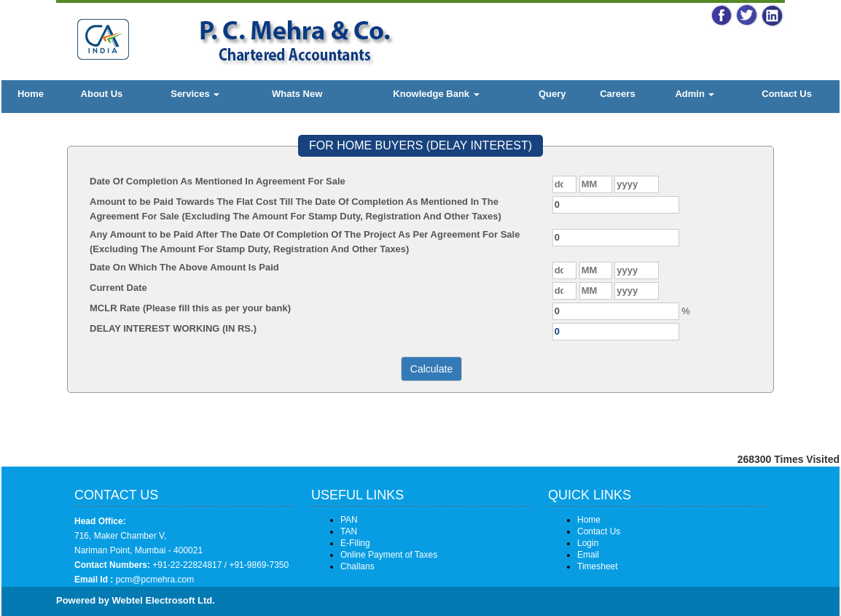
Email (588, 555)
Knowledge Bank (436, 94)
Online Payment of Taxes (389, 555)
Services (195, 94)
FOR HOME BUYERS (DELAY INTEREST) (420, 145)
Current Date (118, 288)
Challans (357, 566)
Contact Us (787, 94)
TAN (349, 531)
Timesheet (598, 566)
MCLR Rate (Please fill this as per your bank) (190, 308)
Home (31, 94)
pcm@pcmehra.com (153, 580)
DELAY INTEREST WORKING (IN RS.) (173, 328)
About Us (102, 94)
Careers (617, 94)
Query (552, 94)
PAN (349, 520)
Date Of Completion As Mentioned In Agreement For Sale (218, 181)
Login (588, 543)
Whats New (297, 94)
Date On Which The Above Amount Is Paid (184, 267)
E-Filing (355, 543)
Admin (695, 94)
